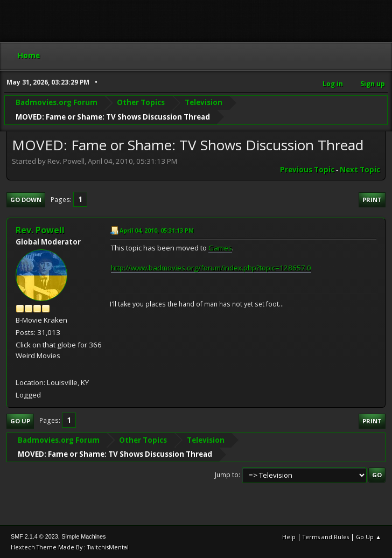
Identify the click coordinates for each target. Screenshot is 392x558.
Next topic (360, 170)
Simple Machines (83, 536)
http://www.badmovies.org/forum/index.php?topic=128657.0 (211, 268)
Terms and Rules (326, 537)
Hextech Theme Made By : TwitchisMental (70, 547)
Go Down (26, 200)
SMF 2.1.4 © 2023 (34, 536)
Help (289, 537)
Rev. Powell (40, 230)
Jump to (227, 475)
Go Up (20, 421)
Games (220, 248)
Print (372, 200)
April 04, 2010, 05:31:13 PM (157, 230)
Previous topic (307, 170)
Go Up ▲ (369, 537)
